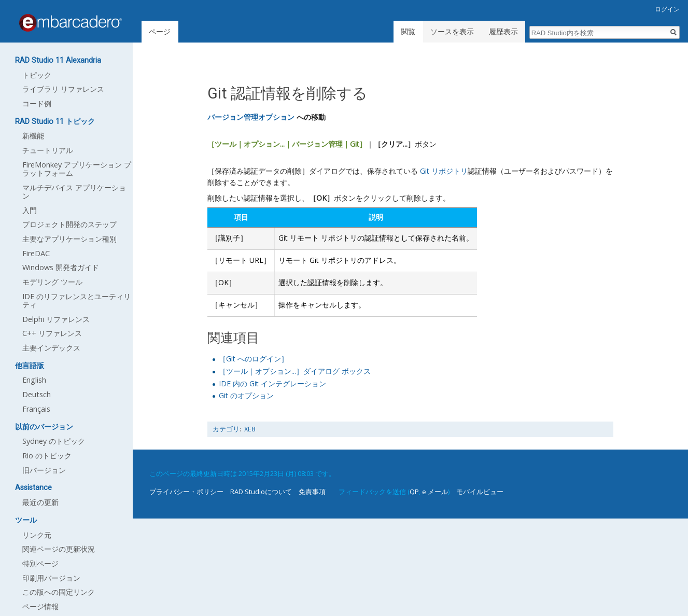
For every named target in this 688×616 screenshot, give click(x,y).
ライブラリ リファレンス (63, 89)
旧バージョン (44, 470)
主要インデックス (51, 348)
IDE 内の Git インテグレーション (272, 383)
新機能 (33, 136)
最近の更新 (40, 502)
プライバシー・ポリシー (186, 492)
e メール (435, 492)
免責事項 (312, 492)
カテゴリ (226, 429)
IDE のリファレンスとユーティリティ (76, 300)
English (34, 380)
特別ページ (40, 563)
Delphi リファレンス (56, 319)
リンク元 (37, 535)
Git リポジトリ (444, 171)
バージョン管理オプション (251, 117)
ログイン (667, 9)
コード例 (37, 103)
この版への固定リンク (59, 592)
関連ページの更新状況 (59, 549)
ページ (160, 31)
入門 (30, 210)
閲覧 (408, 31)
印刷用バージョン (51, 578)
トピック (37, 75)
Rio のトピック (47, 456)
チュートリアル (48, 150)
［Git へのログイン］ (254, 359)
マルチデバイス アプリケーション (74, 192)
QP (414, 492)
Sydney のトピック (54, 441)
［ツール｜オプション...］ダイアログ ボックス (295, 371)
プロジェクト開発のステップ (69, 224)
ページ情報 (40, 606)
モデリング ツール (52, 282)
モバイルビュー (480, 492)
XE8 (250, 429)
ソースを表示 (452, 31)
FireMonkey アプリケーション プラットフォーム (77, 169)
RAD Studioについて (261, 492)
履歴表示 (503, 31)
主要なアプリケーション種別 (69, 239)
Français (36, 409)
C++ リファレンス (52, 333)
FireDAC (36, 253)
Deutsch (37, 394)
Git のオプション (246, 395)
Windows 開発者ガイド (61, 267)
